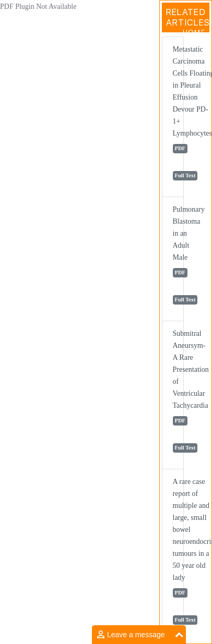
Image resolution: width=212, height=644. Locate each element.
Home (194, 32)
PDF (180, 148)
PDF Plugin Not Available (38, 7)
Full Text (185, 175)
